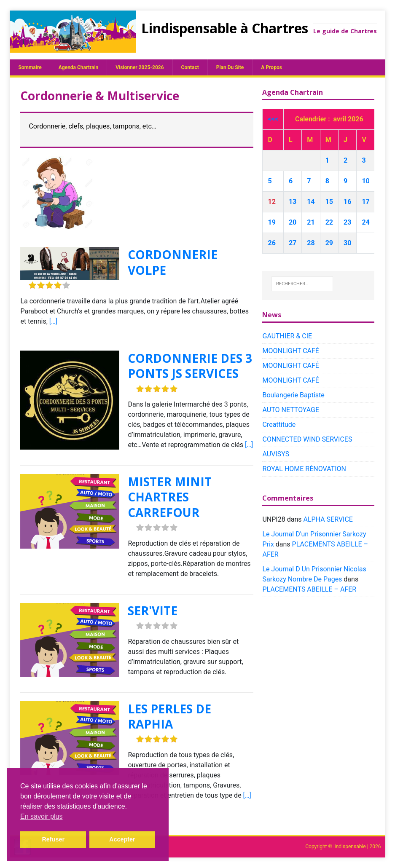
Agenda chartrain (79, 67)
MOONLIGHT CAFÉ (290, 351)
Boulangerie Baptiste (293, 395)
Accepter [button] (122, 839)
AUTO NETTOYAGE (291, 410)
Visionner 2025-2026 (140, 67)
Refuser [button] (53, 839)
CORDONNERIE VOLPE (173, 262)
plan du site (230, 67)
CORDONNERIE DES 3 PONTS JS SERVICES (190, 366)
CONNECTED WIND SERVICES (307, 439)
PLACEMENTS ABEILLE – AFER (309, 589)
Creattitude (279, 425)
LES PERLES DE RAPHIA (169, 716)
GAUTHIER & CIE (287, 336)
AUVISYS (276, 454)
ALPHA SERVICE (328, 519)
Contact (190, 67)
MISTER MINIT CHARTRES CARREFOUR (170, 497)
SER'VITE (153, 611)
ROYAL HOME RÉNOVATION (304, 469)
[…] (53, 321)
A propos (271, 67)
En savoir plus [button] (42, 816)
